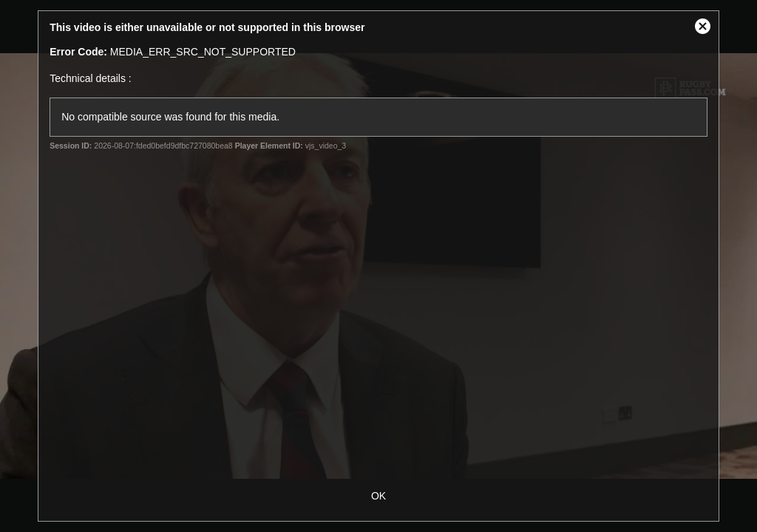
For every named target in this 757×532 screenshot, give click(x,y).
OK (378, 496)
